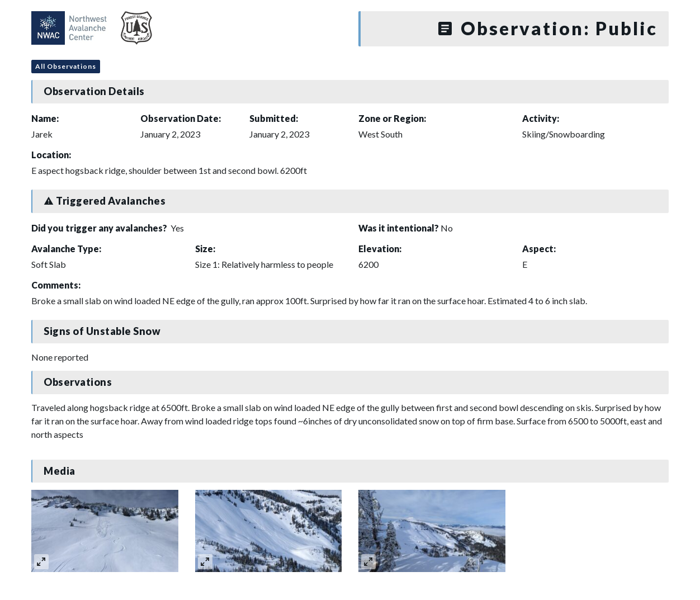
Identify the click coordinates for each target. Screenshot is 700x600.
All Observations (66, 66)
